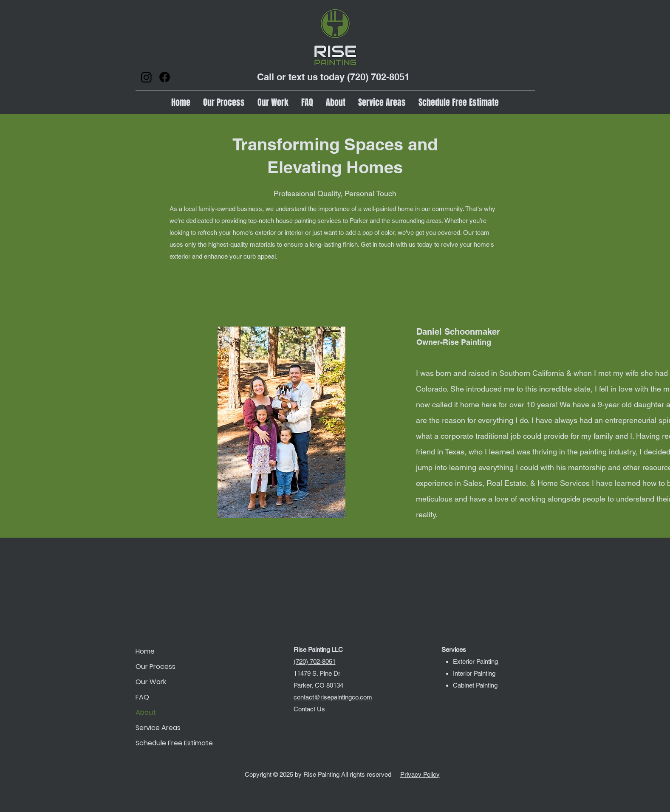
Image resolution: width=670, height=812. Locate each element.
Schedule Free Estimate (165, 743)
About (146, 712)
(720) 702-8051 (378, 77)
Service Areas (158, 728)
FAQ (142, 697)
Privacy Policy (420, 774)
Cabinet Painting (475, 685)
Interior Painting (474, 673)
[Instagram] (146, 77)
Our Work (151, 682)
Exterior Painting (475, 661)
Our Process (155, 667)
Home (145, 651)
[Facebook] (165, 77)
